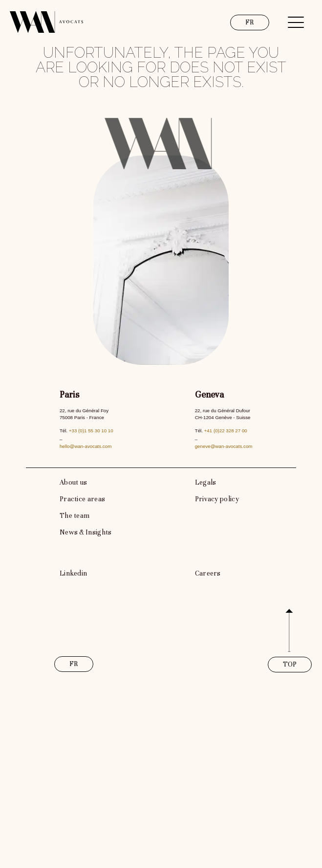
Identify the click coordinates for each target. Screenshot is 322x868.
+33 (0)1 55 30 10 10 (91, 431)
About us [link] (73, 482)
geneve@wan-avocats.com (224, 446)
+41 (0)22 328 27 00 (226, 431)
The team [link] (75, 516)
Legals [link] (206, 482)
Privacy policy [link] (217, 499)
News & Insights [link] (86, 532)
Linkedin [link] (73, 573)
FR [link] (250, 22)
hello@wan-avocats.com (86, 446)
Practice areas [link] (82, 499)
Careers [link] (208, 573)
